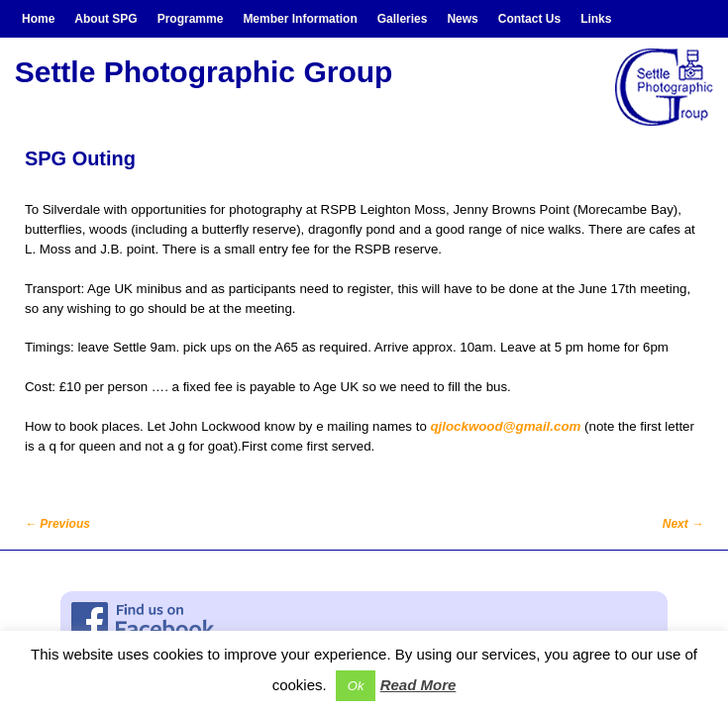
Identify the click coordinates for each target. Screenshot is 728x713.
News (462, 19)
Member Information (300, 19)
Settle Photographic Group (204, 72)
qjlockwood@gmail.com (505, 426)
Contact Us (529, 19)
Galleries (403, 19)
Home (38, 19)
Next (683, 524)
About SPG (105, 19)
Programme (191, 19)
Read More (418, 685)
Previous (57, 524)
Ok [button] (356, 686)
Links (596, 19)
